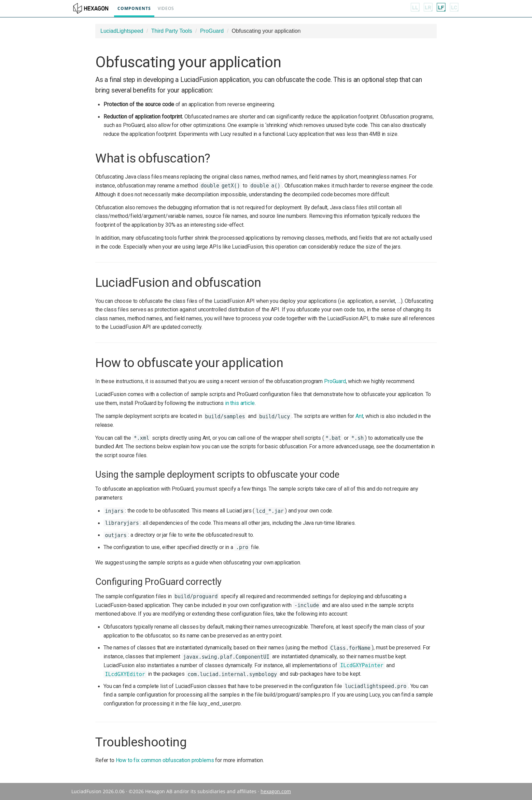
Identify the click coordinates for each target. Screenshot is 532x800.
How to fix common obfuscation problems (165, 760)
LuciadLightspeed (122, 31)
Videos (165, 8)
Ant (359, 416)
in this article (240, 403)
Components (133, 8)
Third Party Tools (172, 31)
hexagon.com (276, 791)
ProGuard (212, 31)
